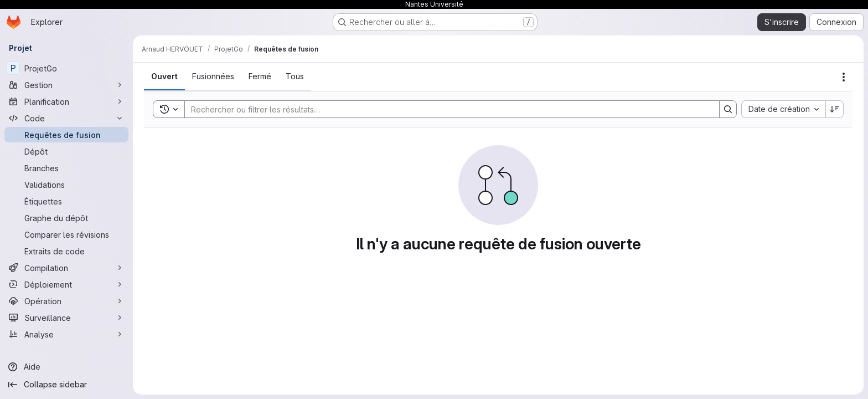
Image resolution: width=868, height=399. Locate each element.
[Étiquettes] (66, 201)
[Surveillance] (66, 318)
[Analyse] (66, 334)
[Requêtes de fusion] (66, 135)
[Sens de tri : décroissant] (835, 109)
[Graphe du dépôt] (66, 218)
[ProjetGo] (66, 68)
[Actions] (844, 77)
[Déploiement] (66, 284)
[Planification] (66, 101)
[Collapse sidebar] (66, 385)
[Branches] (66, 168)
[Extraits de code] (66, 251)
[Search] (446, 109)
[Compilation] (66, 268)
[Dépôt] (66, 151)
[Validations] (66, 185)
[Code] (66, 118)
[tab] (164, 76)
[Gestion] (66, 85)
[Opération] (66, 301)
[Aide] (66, 367)
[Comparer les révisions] (66, 234)
